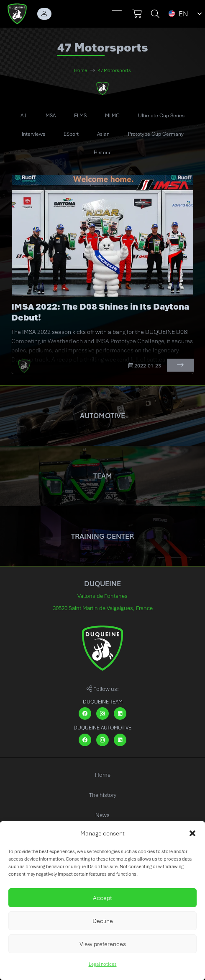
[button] (192, 833)
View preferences (103, 944)
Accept (102, 898)
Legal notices (103, 964)
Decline (103, 921)
